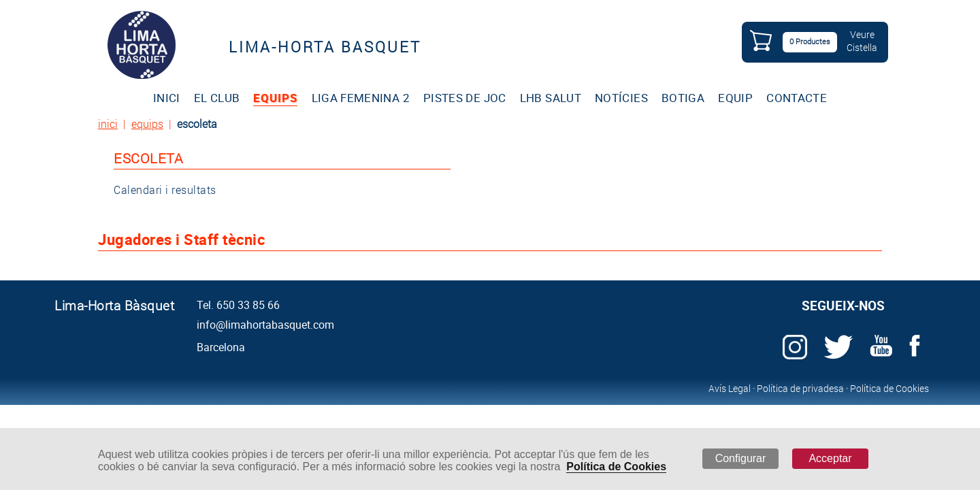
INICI (167, 98)
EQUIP (735, 98)
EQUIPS (275, 98)
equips (147, 124)
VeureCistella (862, 41)
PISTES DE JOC (465, 98)
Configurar (741, 458)
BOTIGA (683, 98)
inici (108, 124)
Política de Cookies (616, 467)
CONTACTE (797, 98)
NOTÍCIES (621, 98)
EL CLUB (217, 98)
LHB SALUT (551, 98)
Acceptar (830, 458)
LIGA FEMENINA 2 (361, 98)
